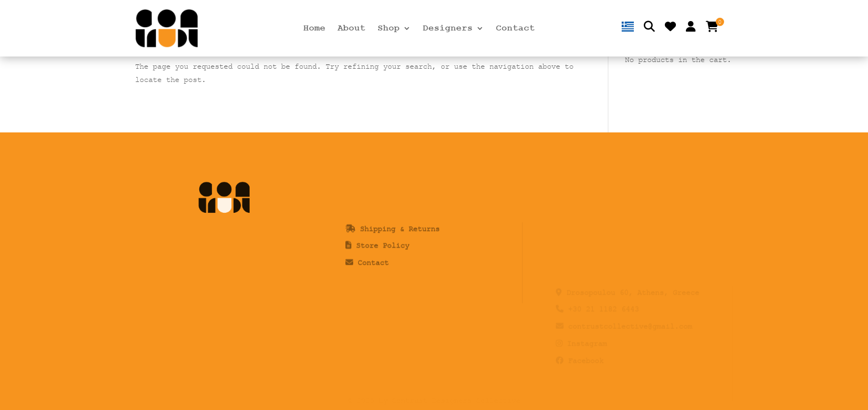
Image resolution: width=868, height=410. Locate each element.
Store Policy (383, 261)
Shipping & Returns (400, 244)
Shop (389, 29)
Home (314, 29)
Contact (515, 29)
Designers (448, 29)
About (352, 29)
